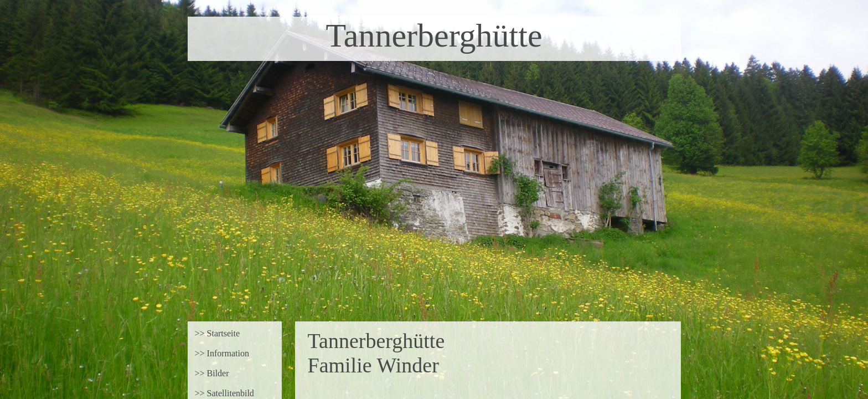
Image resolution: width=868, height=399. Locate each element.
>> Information (222, 353)
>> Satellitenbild (224, 393)
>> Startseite (218, 333)
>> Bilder (212, 373)
